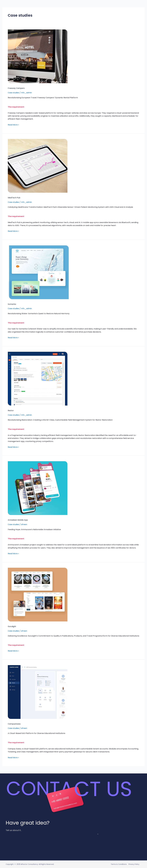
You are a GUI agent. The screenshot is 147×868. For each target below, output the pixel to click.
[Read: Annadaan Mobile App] (38, 488)
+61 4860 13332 (62, 799)
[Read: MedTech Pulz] (38, 166)
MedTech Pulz (14, 198)
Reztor (11, 411)
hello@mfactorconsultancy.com (66, 805)
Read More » (13, 125)
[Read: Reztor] (38, 379)
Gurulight (12, 626)
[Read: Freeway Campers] (38, 56)
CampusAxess (14, 724)
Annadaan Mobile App (18, 520)
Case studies (13, 93)
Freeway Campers (16, 88)
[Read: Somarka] (38, 272)
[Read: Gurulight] (38, 594)
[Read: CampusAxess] (38, 692)
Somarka (12, 304)
